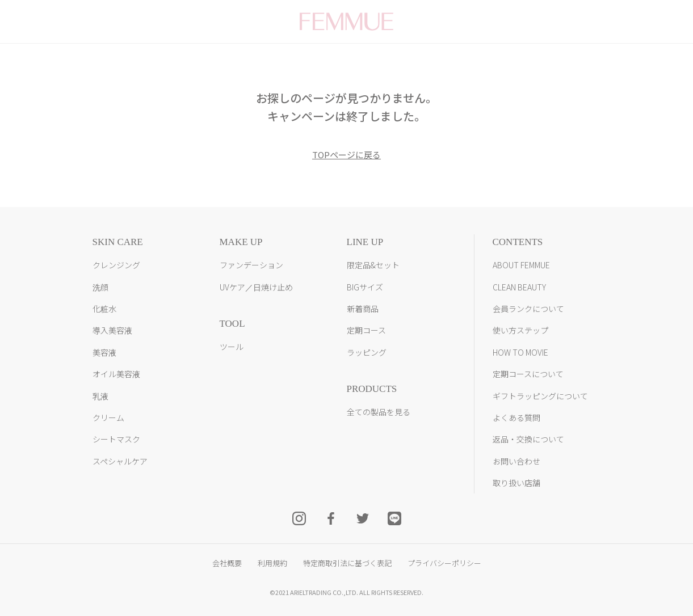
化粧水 (104, 309)
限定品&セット (373, 265)
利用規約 (272, 563)
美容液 (104, 352)
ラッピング (367, 352)
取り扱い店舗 (516, 483)
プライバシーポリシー (444, 563)
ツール (232, 347)
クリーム (108, 417)
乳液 (100, 396)
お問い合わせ (516, 461)
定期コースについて (528, 374)
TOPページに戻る (346, 155)
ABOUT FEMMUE (521, 265)
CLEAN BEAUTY (519, 287)
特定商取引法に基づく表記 (347, 563)
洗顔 (100, 287)
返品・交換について (528, 439)
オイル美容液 (116, 374)
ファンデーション (251, 265)
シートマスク (116, 439)
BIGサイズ (365, 287)
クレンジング (116, 265)
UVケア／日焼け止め (256, 287)
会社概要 (227, 563)
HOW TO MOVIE (520, 352)
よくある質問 (516, 417)
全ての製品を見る (379, 412)
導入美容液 (112, 330)
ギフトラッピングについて (540, 396)
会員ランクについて (528, 309)
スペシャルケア (120, 461)
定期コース (366, 330)
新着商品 (363, 309)
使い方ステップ (520, 330)
